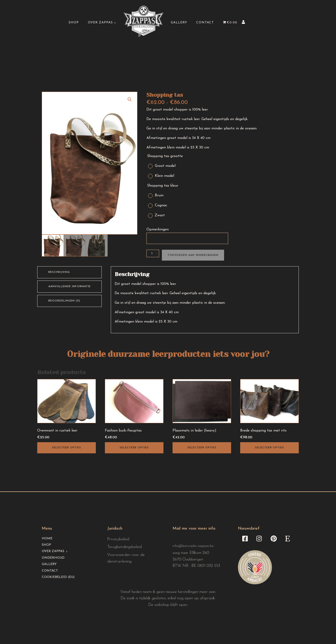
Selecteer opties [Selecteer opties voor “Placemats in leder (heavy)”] (202, 448)
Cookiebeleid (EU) (58, 577)
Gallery (179, 23)
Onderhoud (53, 558)
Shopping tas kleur (163, 186)
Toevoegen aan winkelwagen (193, 255)
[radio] (164, 165)
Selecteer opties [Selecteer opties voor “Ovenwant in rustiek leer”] (67, 448)
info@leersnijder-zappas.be (193, 546)
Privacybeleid (118, 539)
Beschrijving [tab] (59, 272)
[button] (130, 99)
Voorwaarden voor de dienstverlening (126, 558)
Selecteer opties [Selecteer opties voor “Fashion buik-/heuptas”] (134, 448)
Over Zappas (100, 23)
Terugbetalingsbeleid (124, 547)
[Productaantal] (153, 253)
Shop (74, 23)
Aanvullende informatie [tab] (69, 286)
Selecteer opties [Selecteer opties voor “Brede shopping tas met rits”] (269, 448)
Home (47, 539)
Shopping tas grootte (165, 156)
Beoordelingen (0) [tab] (64, 301)
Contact (205, 23)
